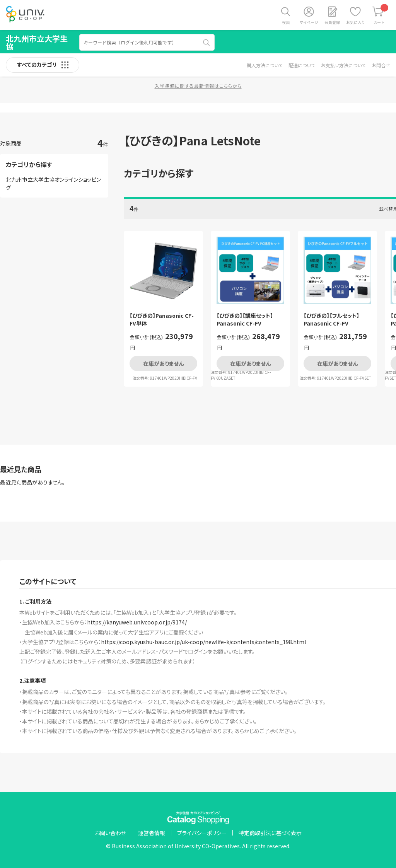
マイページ (309, 22)
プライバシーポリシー (202, 833)
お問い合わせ (110, 833)
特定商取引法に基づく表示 (270, 833)
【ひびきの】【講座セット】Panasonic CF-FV (245, 320)
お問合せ (381, 65)
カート (381, 14)
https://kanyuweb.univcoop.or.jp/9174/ (137, 622)
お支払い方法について (343, 65)
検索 (286, 22)
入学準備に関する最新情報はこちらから (198, 86)
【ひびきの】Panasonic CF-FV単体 (162, 320)
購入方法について (265, 65)
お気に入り (355, 22)
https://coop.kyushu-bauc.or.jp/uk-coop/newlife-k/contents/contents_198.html (203, 642)
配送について (302, 65)
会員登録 (332, 22)
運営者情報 (152, 833)
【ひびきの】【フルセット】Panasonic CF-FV (331, 320)
